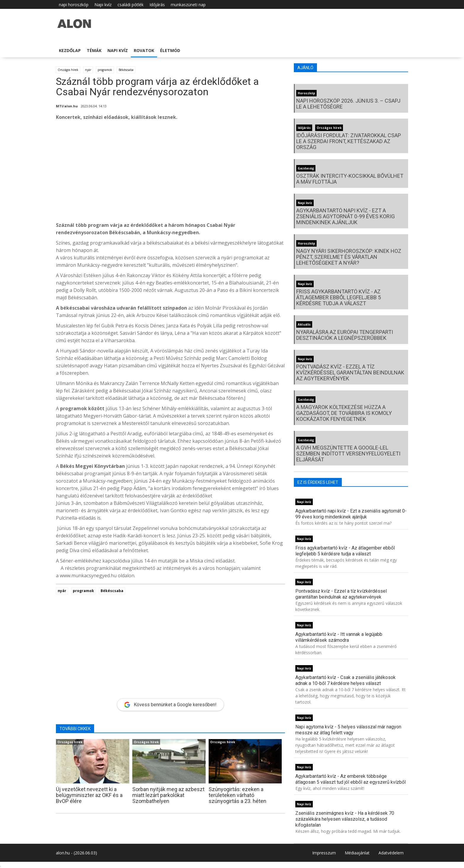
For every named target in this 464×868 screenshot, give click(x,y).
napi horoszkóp (74, 5)
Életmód (170, 50)
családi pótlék (130, 5)
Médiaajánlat (357, 853)
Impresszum (324, 853)
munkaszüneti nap (188, 5)
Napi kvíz (103, 5)
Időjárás (157, 5)
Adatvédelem (391, 853)
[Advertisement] (170, 173)
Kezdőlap (70, 50)
